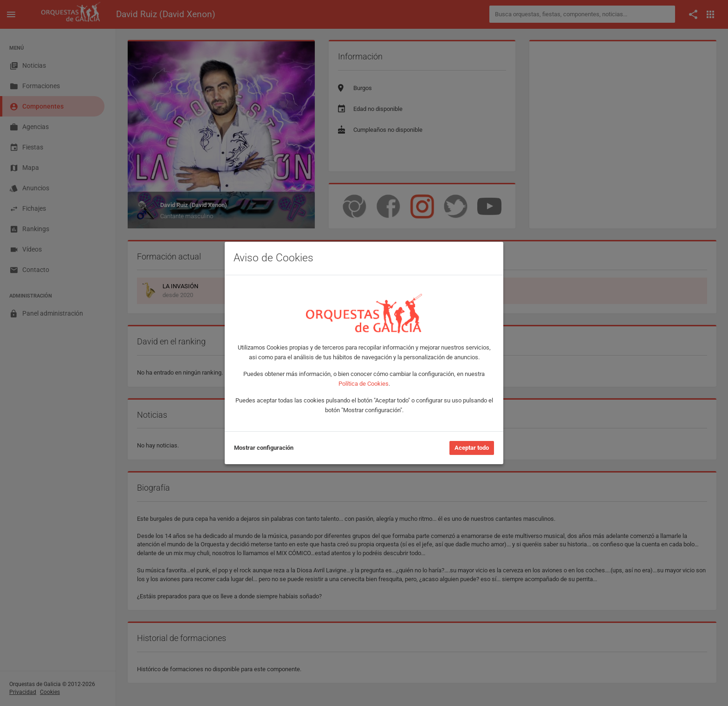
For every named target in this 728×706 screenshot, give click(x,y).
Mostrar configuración (264, 448)
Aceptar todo (472, 448)
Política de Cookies (364, 384)
